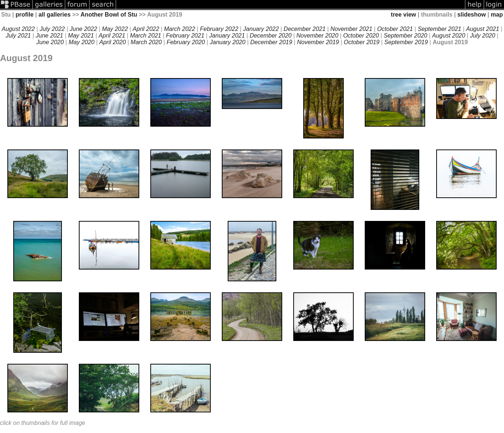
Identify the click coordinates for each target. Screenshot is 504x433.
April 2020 (113, 42)
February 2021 (185, 36)
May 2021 (81, 36)
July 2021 (18, 36)
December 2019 (271, 42)
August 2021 (483, 29)
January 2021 (227, 36)
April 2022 (146, 29)
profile (24, 15)
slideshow (471, 15)
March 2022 (180, 29)
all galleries (54, 15)
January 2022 (261, 29)
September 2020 (405, 36)
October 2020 (361, 36)
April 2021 (112, 36)
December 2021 (305, 29)
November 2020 (318, 36)
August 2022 (18, 29)
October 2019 (362, 42)
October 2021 (395, 29)
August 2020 (449, 36)
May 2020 (81, 42)
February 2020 (186, 42)
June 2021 (50, 36)
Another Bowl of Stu (109, 15)
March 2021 (146, 36)
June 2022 (83, 29)
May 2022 (115, 29)
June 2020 (50, 42)
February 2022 (219, 29)
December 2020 (271, 36)
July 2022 (52, 29)
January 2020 (227, 42)
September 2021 (440, 29)
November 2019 (318, 42)
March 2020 (146, 42)
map (497, 15)
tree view (403, 15)
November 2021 (351, 29)
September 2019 (406, 42)
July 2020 (483, 36)
